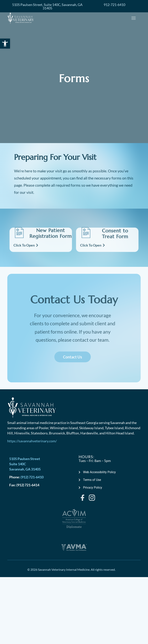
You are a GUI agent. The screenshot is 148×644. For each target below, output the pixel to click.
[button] (134, 18)
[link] (5, 44)
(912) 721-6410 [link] (32, 477)
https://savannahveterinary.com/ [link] (32, 441)
